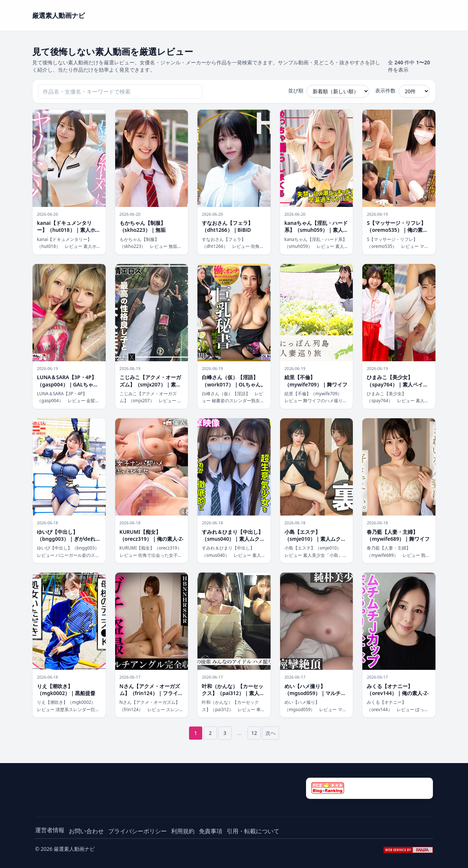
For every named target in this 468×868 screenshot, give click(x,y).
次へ (271, 733)
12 (254, 733)
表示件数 (385, 90)
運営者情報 (50, 830)
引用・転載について (253, 831)
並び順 (296, 90)
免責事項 (211, 831)
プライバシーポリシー (137, 831)
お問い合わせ (86, 831)
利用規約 (183, 831)
